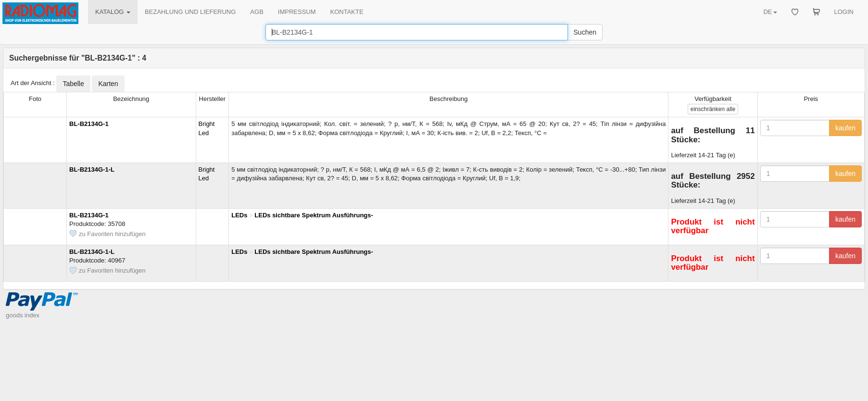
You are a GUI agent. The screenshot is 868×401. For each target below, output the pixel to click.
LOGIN (844, 12)
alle (713, 109)
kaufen (845, 128)
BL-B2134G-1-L (92, 169)
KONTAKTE (347, 12)
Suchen (585, 32)
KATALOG (113, 12)
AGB (257, 12)
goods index (23, 315)
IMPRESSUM (297, 12)
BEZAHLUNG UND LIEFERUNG (190, 12)
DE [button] (770, 12)
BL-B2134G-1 (89, 124)
